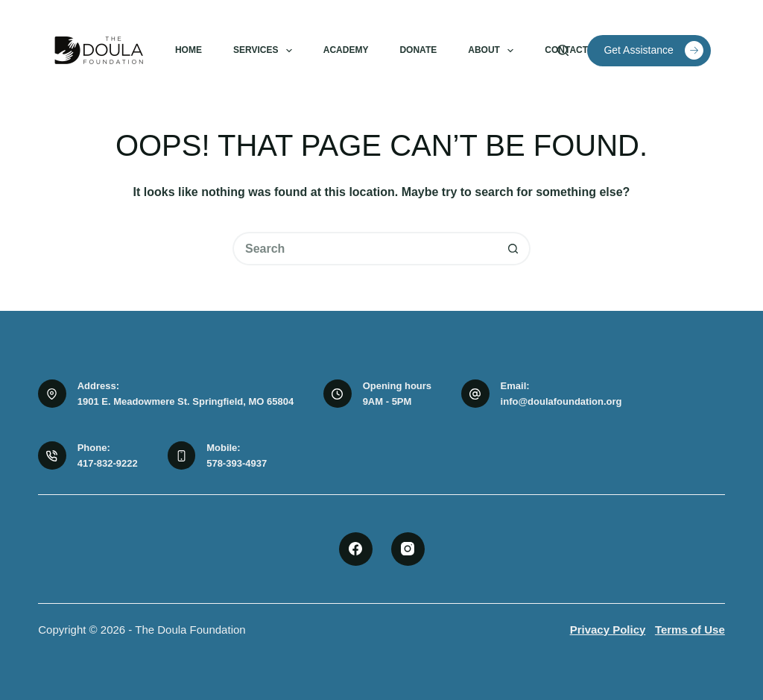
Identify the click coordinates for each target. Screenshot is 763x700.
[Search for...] (365, 249)
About (494, 51)
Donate (418, 50)
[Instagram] (408, 549)
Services (266, 51)
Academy (346, 50)
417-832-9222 (108, 463)
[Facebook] (356, 549)
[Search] (563, 50)
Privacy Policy (608, 630)
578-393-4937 (237, 463)
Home (189, 50)
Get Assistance (653, 50)
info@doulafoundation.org (561, 401)
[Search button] (514, 249)
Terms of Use (690, 630)
